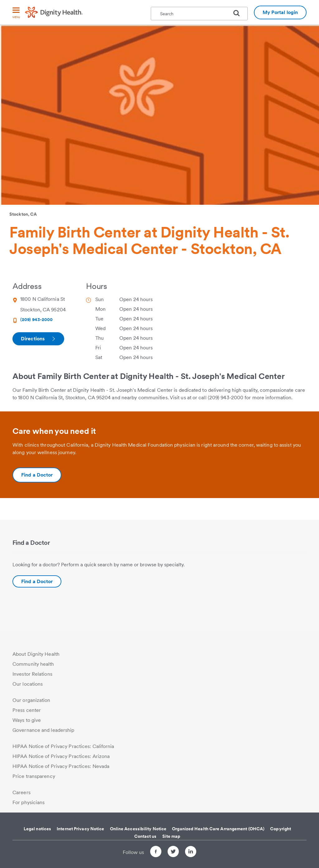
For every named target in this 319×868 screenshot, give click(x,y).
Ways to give (27, 720)
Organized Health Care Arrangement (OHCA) (218, 829)
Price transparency (34, 776)
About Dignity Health (36, 654)
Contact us (145, 836)
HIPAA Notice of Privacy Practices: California (63, 746)
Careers (21, 792)
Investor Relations (32, 674)
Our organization (31, 700)
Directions (38, 339)
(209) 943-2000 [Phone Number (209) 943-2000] (36, 319)
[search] (239, 13)
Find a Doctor (37, 581)
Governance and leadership (43, 730)
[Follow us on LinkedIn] (191, 853)
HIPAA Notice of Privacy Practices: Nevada (61, 766)
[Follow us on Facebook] (156, 853)
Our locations (28, 684)
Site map (171, 836)
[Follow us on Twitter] (173, 853)
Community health (33, 664)
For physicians (29, 802)
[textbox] (199, 14)
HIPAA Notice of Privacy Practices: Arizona (61, 756)
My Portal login (280, 12)
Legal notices (37, 829)
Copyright (281, 829)
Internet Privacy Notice (80, 829)
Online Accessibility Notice (138, 829)
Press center (27, 710)
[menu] (16, 13)
